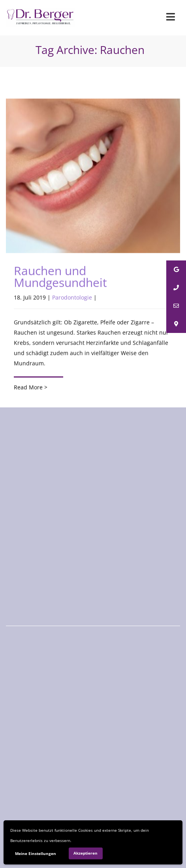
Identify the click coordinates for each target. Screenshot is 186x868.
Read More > (31, 388)
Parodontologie (72, 298)
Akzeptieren (85, 853)
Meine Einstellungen (36, 853)
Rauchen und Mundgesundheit (60, 277)
